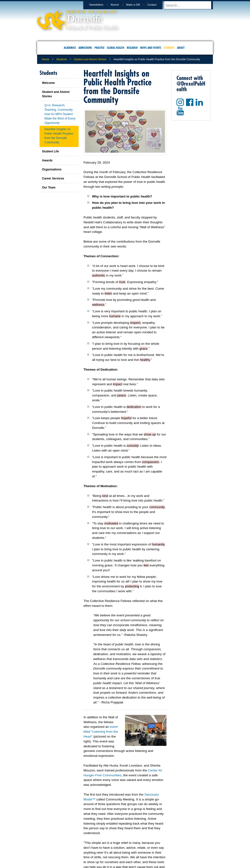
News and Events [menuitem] (151, 48)
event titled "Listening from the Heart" (101, 732)
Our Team (49, 187)
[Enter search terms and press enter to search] (191, 5)
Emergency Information (121, 849)
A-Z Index (76, 844)
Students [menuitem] (169, 48)
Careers (106, 844)
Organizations (52, 169)
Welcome (48, 83)
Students (62, 59)
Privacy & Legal (124, 844)
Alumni (119, 5)
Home (46, 59)
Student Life (50, 151)
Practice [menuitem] (99, 48)
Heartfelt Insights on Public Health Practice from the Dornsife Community (59, 136)
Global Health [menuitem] (116, 48)
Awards (47, 160)
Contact (156, 5)
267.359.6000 (125, 864)
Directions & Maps (160, 844)
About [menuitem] (181, 48)
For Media (92, 844)
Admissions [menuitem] (85, 48)
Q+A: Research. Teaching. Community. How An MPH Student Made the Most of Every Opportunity (60, 114)
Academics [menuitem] (70, 48)
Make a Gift (138, 5)
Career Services (53, 178)
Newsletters (101, 5)
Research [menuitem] (132, 48)
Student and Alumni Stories (90, 59)
